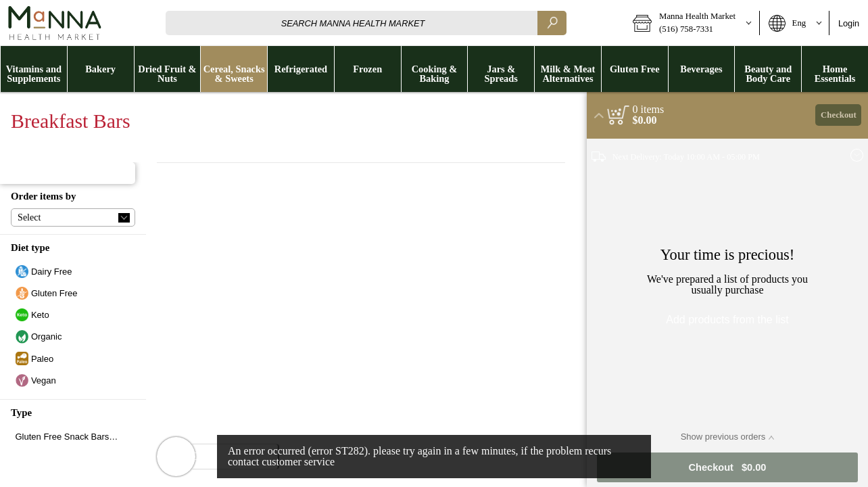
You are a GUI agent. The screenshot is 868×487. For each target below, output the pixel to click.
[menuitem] (33, 69)
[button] (691, 23)
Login (849, 23)
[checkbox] (73, 272)
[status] (649, 110)
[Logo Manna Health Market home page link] (54, 23)
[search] (552, 23)
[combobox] (366, 23)
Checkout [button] (839, 115)
